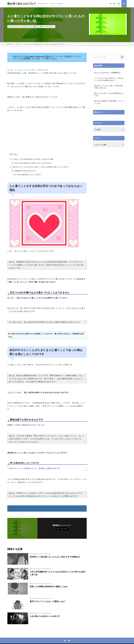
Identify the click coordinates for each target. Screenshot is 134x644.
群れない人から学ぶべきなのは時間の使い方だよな (109, 94)
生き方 (37, 27)
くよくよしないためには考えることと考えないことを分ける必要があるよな (109, 79)
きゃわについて (43, 4)
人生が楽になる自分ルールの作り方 (45, 616)
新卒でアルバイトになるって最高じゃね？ (48, 601)
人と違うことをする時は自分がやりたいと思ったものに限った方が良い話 (44, 44)
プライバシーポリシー (57, 4)
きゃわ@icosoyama (23, 70)
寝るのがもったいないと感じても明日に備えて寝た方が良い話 (109, 87)
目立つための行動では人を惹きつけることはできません (31, 163)
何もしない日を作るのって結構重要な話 (107, 73)
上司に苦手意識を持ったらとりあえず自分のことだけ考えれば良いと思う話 (58, 573)
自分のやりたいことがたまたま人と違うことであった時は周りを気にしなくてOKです (39, 167)
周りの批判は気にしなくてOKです (27, 175)
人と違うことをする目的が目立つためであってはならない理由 (31, 159)
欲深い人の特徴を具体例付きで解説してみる (49, 586)
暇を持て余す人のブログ (22, 4)
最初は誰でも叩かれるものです (23, 171)
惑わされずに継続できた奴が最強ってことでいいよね (109, 102)
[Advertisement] (47, 134)
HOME (11, 44)
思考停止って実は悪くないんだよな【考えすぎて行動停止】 (55, 557)
